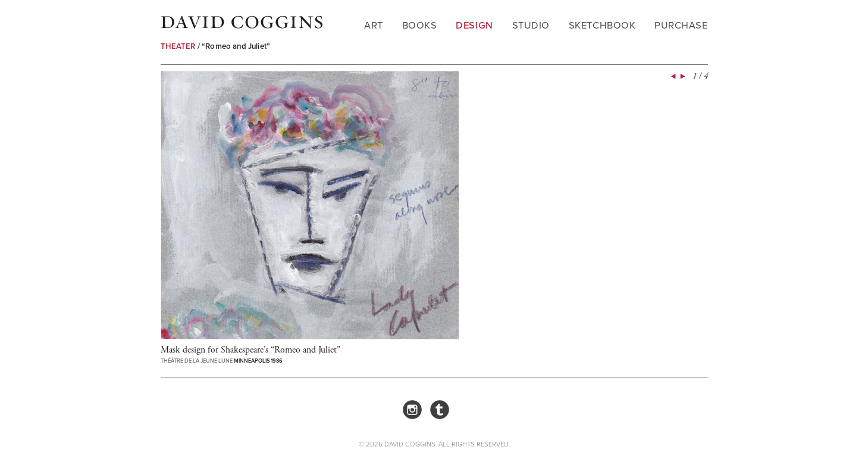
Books (420, 25)
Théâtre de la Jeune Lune (197, 361)
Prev (672, 76)
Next (682, 76)
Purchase (681, 25)
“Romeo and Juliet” (236, 46)
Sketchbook (602, 25)
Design (474, 25)
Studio (531, 25)
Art (374, 25)
